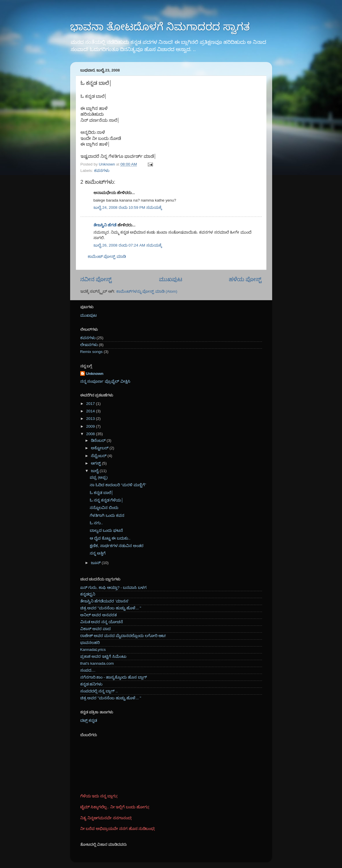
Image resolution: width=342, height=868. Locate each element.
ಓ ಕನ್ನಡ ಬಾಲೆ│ (102, 493)
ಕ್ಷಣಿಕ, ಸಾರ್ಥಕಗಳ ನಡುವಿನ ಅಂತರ (117, 546)
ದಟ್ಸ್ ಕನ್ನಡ (89, 720)
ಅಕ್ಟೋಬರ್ (100, 448)
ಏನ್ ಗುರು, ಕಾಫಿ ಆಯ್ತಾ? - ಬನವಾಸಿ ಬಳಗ (113, 588)
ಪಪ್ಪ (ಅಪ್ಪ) (99, 477)
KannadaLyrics (93, 650)
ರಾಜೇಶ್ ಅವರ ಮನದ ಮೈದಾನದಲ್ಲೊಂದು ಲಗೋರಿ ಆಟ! (123, 636)
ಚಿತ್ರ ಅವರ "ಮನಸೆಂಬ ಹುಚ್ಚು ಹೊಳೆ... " (111, 608)
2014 (91, 411)
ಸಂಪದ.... (88, 670)
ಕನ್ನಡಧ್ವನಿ (88, 594)
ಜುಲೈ (95, 471)
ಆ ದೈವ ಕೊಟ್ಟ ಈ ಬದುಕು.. (110, 538)
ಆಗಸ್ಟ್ (97, 463)
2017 (91, 404)
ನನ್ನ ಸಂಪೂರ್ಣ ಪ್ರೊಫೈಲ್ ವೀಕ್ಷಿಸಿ (105, 381)
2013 (91, 419)
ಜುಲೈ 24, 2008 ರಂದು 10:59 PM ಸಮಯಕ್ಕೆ (128, 207)
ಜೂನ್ (96, 563)
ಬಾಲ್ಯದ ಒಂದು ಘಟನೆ (106, 530)
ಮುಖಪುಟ (171, 279)
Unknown (95, 374)
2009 (91, 426)
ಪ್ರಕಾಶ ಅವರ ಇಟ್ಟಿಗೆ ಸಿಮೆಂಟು (103, 656)
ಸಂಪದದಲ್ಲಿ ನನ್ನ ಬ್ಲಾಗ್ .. (99, 691)
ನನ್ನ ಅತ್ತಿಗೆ (98, 553)
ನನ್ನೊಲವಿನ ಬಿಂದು (104, 508)
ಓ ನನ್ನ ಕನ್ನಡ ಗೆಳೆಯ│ (107, 500)
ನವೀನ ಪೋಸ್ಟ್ (96, 279)
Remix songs (91, 352)
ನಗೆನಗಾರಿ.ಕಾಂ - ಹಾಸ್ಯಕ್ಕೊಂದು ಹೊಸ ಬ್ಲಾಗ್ (114, 677)
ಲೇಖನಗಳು (89, 345)
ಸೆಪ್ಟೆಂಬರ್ (99, 456)
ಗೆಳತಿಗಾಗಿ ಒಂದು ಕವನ (107, 515)
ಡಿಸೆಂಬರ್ (99, 440)
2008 (91, 434)
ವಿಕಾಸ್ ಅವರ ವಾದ (96, 629)
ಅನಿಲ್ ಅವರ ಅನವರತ (99, 615)
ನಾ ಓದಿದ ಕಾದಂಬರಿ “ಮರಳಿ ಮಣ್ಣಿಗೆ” (118, 485)
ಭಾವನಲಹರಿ (90, 643)
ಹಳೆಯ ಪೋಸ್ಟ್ (245, 279)
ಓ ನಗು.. (96, 523)
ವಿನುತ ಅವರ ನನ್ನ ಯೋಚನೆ (102, 622)
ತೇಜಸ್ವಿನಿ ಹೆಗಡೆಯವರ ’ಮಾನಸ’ (105, 601)
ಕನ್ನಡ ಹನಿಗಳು (91, 684)
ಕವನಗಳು (102, 171)
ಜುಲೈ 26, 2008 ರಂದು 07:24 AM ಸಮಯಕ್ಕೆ (128, 245)
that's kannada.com (97, 663)
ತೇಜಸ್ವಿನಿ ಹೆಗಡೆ (105, 225)
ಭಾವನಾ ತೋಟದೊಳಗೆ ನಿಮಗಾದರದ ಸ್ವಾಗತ (160, 27)
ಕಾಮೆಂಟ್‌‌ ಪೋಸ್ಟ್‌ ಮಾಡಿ (107, 257)
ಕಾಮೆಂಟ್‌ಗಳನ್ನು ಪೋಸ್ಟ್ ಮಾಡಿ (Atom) (147, 291)
